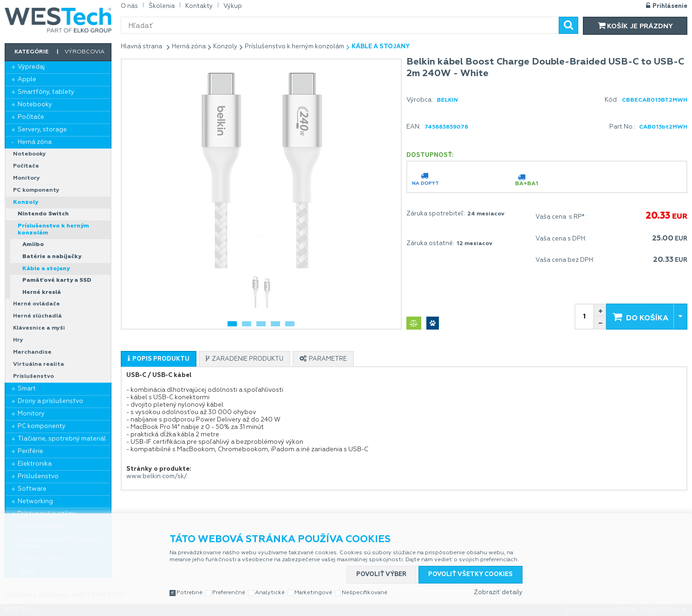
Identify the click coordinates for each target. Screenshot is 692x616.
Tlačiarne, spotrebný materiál (62, 439)
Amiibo (33, 245)
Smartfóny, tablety (46, 92)
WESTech (58, 20)
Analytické (270, 593)
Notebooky (35, 105)
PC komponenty (36, 190)
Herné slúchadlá (37, 316)
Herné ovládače (36, 304)
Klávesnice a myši (39, 328)
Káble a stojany (46, 269)
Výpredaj (31, 67)
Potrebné (189, 593)
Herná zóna (35, 142)
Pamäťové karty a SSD (57, 280)
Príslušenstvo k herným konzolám (53, 230)
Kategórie (32, 52)
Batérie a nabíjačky (52, 257)
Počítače (31, 117)
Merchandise (32, 352)
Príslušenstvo (33, 376)
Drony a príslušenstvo (50, 401)
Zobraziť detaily (498, 593)
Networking (35, 502)
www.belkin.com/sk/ (157, 477)
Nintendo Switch (43, 214)
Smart (27, 389)
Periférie (30, 451)
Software (32, 489)
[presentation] (159, 359)
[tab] (159, 359)
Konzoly (26, 202)
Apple (27, 80)
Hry (18, 340)
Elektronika (35, 464)
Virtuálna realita (39, 364)
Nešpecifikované (365, 593)
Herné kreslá (42, 292)
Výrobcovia (85, 52)
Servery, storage (42, 130)
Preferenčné (229, 593)
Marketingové (313, 593)
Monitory (26, 178)
